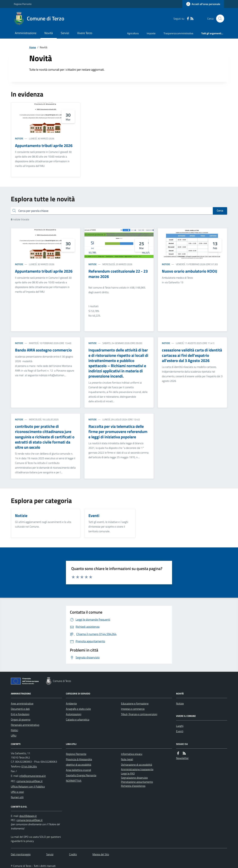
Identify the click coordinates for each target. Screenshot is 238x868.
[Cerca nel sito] (219, 19)
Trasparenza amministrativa (178, 33)
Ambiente (71, 703)
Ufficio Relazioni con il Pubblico (28, 786)
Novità (49, 33)
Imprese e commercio (133, 709)
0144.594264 (29, 766)
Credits (73, 854)
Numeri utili (17, 797)
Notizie (19, 138)
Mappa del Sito (101, 854)
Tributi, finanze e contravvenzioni (139, 714)
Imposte (151, 33)
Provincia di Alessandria (79, 759)
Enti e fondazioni (20, 714)
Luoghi (180, 726)
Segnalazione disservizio (134, 778)
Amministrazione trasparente (137, 769)
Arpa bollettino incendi (78, 770)
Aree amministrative (22, 703)
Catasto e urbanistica (78, 719)
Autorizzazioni (74, 714)
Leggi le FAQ (128, 773)
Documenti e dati (20, 709)
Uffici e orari (17, 792)
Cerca (220, 210)
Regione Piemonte (23, 4)
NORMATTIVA (74, 781)
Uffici (14, 736)
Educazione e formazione (135, 703)
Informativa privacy (132, 754)
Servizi (65, 33)
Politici (14, 730)
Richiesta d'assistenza (133, 786)
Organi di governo (21, 719)
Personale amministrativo (25, 725)
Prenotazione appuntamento (137, 782)
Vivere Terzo (85, 33)
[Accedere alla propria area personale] (203, 4)
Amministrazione (26, 33)
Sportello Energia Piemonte (81, 775)
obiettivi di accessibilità (79, 765)
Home (33, 47)
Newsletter (182, 758)
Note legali (127, 759)
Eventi (180, 731)
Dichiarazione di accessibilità (137, 765)
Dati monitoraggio (21, 854)
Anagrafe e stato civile (78, 709)
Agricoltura (133, 33)
